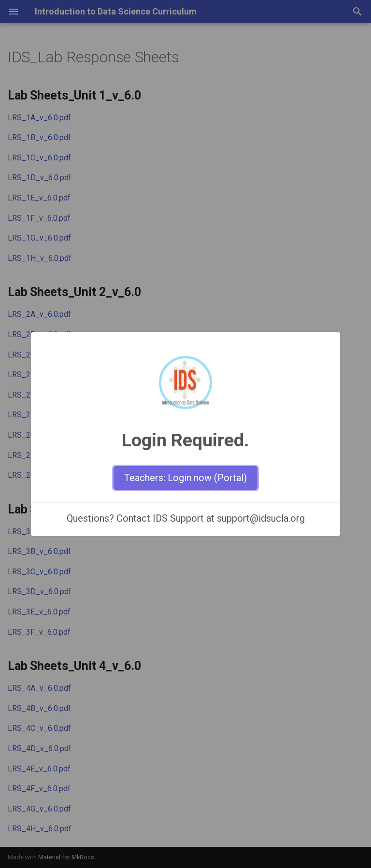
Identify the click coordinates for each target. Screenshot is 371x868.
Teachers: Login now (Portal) (185, 478)
